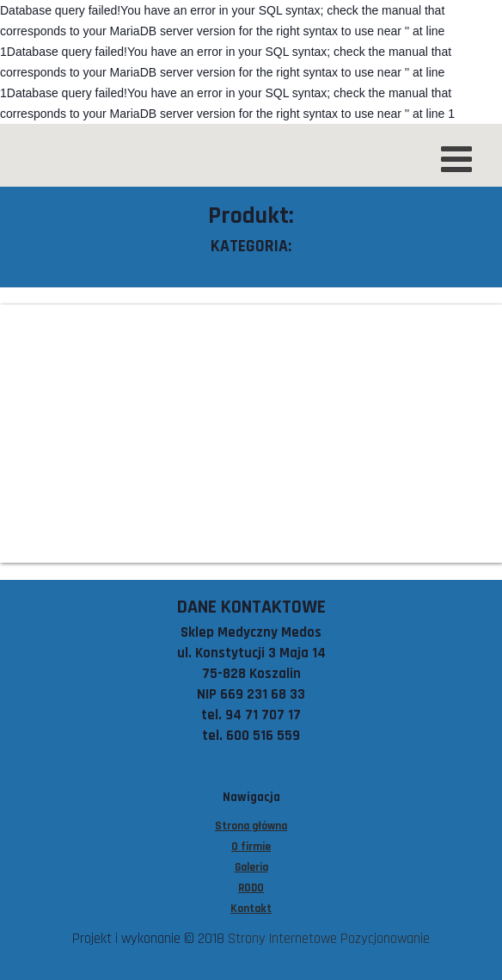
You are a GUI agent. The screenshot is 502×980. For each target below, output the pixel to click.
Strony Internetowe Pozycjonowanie (329, 939)
